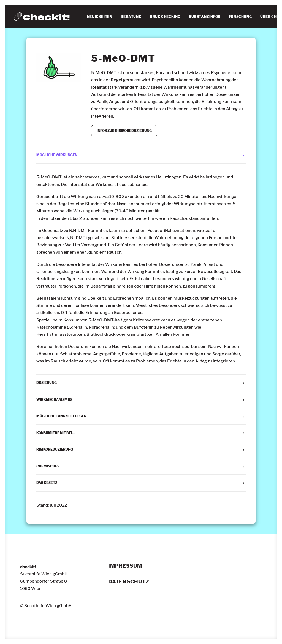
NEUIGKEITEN (100, 17)
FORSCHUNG (240, 17)
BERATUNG (131, 17)
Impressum (125, 566)
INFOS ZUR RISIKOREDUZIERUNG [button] (124, 131)
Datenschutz (129, 582)
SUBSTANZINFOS (205, 17)
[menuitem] (100, 17)
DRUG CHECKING (165, 17)
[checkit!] (42, 17)
